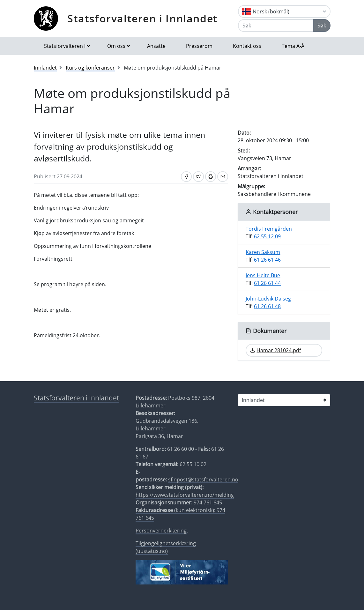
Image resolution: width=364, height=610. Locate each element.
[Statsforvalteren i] (284, 400)
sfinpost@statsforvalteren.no (203, 480)
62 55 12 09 (267, 236)
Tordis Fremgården (269, 229)
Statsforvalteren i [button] (65, 46)
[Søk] (276, 26)
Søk (322, 26)
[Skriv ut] (211, 177)
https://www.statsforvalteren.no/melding (185, 495)
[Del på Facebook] (186, 177)
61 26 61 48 (267, 306)
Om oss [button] (116, 46)
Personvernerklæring (161, 531)
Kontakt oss (247, 46)
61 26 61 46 (267, 260)
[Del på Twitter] (198, 177)
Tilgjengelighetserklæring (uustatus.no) (166, 547)
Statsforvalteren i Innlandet (143, 18)
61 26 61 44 (267, 283)
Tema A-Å (293, 46)
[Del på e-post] (223, 177)
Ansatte (156, 46)
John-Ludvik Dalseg (268, 299)
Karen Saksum (263, 252)
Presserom (199, 46)
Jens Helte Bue (263, 275)
